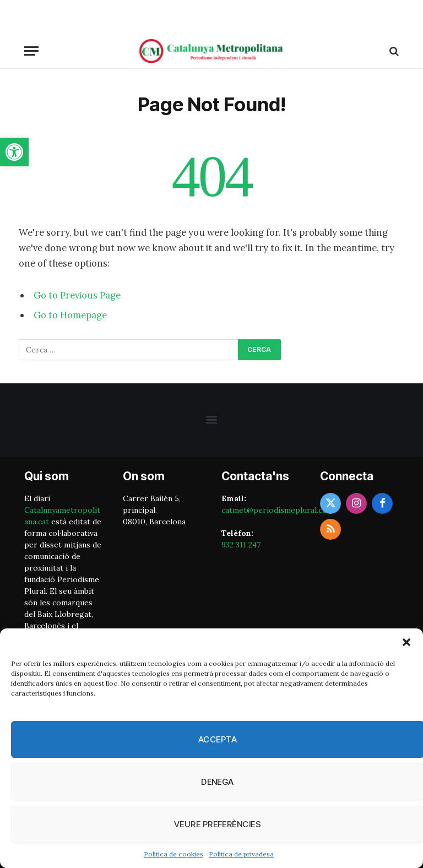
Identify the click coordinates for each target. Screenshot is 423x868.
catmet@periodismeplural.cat (275, 510)
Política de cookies (173, 854)
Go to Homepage (70, 315)
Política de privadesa (241, 854)
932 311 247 (241, 545)
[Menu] (31, 51)
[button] (14, 152)
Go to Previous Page (77, 295)
